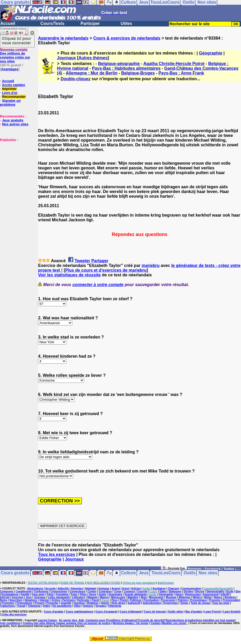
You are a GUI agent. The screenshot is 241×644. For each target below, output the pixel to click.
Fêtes (83, 594)
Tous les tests (221, 603)
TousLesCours (166, 573)
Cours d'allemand (131, 612)
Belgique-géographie (119, 64)
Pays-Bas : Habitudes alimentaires (126, 68)
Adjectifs (63, 589)
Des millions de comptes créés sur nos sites (15, 55)
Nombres (230, 597)
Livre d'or (10, 93)
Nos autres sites (15, 124)
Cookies (156, 623)
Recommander (14, 97)
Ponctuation (151, 600)
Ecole (230, 591)
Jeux (143, 573)
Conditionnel (23, 591)
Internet (5, 597)
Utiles (126, 23)
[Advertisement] (16, 168)
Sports (105, 603)
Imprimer (9, 89)
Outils (189, 573)
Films (50, 594)
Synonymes (170, 603)
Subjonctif (134, 603)
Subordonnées (152, 603)
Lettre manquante (59, 597)
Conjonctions (59, 591)
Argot (125, 589)
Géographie (211, 53)
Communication (191, 589)
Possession (168, 600)
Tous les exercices (57, 554)
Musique (171, 597)
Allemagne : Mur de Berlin (92, 73)
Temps (184, 603)
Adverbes (77, 589)
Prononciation (231, 600)
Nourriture (16, 600)
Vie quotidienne (62, 606)
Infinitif (225, 594)
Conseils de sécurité (151, 620)
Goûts (102, 594)
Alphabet (91, 589)
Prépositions (25, 603)
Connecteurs (77, 591)
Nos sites (208, 573)
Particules (83, 600)
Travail (21, 606)
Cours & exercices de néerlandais (127, 38)
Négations (31, 600)
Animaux (104, 589)
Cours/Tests (52, 23)
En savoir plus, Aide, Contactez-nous (82, 620)
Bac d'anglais (194, 612)
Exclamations (10, 594)
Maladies (133, 597)
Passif (96, 600)
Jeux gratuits (13, 120)
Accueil (8, 23)
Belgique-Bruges (138, 73)
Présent (39, 603)
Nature (218, 597)
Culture (128, 573)
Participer (90, 23)
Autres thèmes (93, 58)
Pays (114, 600)
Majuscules (118, 597)
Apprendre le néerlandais (63, 38)
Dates (163, 591)
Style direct (118, 603)
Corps (118, 591)
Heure (179, 594)
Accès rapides (13, 85)
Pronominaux (199, 600)
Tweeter (82, 261)
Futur (74, 594)
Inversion (18, 597)
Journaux (66, 58)
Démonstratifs (215, 591)
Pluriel (124, 600)
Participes (68, 600)
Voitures (88, 606)
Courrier (143, 591)
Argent (116, 589)
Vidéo (46, 606)
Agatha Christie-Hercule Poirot (174, 64)
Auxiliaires (159, 589)
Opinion (44, 600)
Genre (93, 594)
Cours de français (155, 612)
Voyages (100, 606)
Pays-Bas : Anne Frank (181, 73)
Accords (50, 589)
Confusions (41, 591)
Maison (104, 597)
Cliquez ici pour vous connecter (17, 40)
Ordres (56, 600)
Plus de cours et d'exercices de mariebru (106, 270)
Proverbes (8, 603)
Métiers (197, 597)
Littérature (79, 597)
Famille (25, 594)
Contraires (105, 591)
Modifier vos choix (174, 623)
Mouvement (156, 597)
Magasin (92, 597)
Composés (7, 591)
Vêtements (115, 606)
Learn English (232, 612)
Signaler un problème (10, 103)
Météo (208, 597)
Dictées (189, 591)
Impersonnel (211, 594)
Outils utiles (176, 612)
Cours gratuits (15, 573)
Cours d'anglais (54, 612)
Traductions (7, 606)
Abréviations (35, 589)
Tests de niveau (200, 603)
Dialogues (175, 591)
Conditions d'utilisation (122, 620)
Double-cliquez (76, 79)
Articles (136, 589)
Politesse (136, 600)
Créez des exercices (14, 615)
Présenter (52, 603)
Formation (62, 594)
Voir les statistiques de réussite (69, 275)
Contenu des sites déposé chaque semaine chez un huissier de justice (67, 623)
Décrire (200, 591)
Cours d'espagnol (106, 612)
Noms (4, 600)
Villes (77, 606)
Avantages (10, 69)
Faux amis (38, 594)
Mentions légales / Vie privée (131, 623)
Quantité (66, 603)
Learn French (213, 612)
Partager (100, 261)
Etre (238, 591)
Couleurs (129, 591)
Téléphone (34, 606)
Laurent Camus (47, 620)
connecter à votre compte (98, 285)
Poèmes (183, 600)
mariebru (151, 265)
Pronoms (215, 600)
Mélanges (185, 597)
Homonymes (193, 594)
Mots (144, 597)
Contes (92, 591)
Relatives (93, 603)
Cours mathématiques (80, 612)
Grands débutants (136, 594)
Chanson (173, 589)
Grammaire (115, 594)
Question (79, 603)
